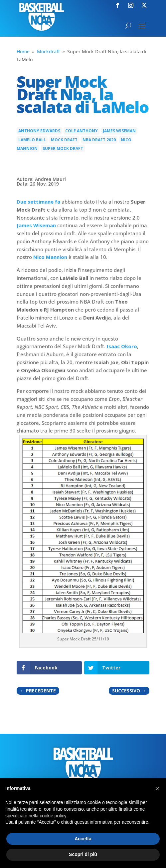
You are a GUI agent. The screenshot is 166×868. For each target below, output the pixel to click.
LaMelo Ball (32, 140)
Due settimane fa (38, 202)
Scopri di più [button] (83, 854)
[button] (157, 789)
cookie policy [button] (53, 816)
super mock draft (63, 148)
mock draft (64, 140)
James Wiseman (119, 131)
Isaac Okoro (122, 346)
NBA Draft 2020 (99, 140)
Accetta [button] (83, 839)
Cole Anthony (82, 131)
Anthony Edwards (39, 131)
